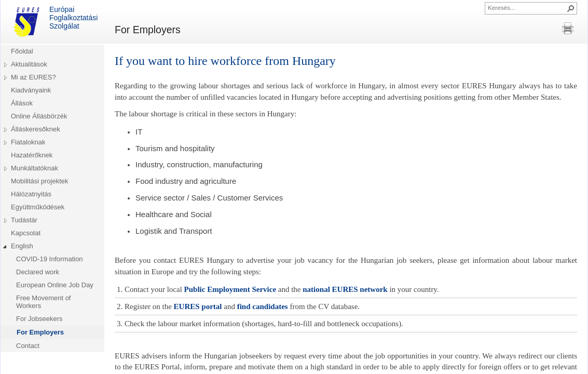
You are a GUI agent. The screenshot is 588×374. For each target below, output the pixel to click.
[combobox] (527, 7)
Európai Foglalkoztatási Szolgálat (54, 22)
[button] (571, 8)
